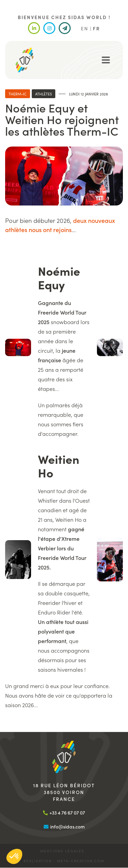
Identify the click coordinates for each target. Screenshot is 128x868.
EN (85, 28)
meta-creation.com (81, 861)
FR (96, 28)
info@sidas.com (67, 826)
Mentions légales (62, 851)
